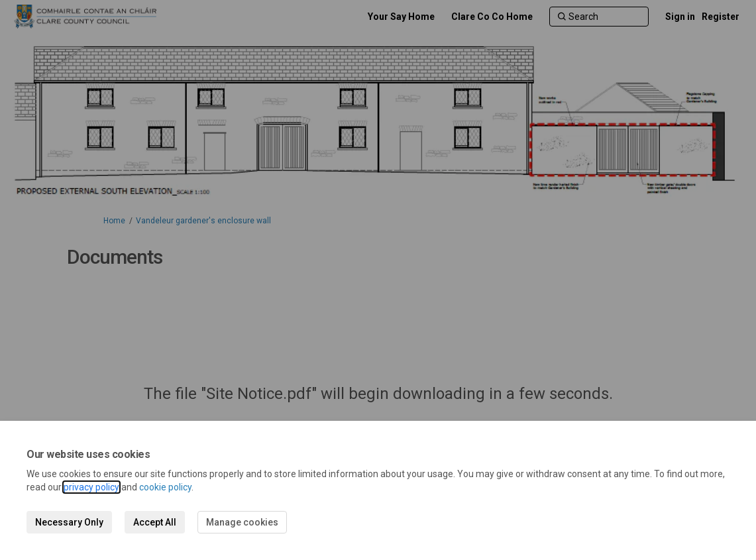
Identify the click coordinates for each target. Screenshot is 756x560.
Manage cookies (242, 522)
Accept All (155, 522)
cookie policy (165, 487)
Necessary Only (69, 522)
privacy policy (91, 487)
